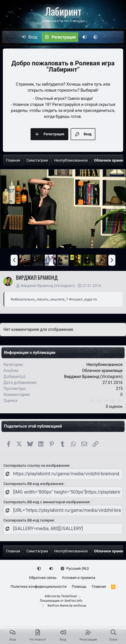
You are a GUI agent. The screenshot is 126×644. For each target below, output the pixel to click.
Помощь (79, 586)
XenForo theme (58, 606)
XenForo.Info (73, 601)
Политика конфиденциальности (39, 586)
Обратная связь (43, 578)
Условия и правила (78, 578)
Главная (99, 586)
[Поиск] (119, 37)
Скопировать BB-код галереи (29, 520)
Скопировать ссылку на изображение (36, 465)
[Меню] (10, 37)
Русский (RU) (75, 568)
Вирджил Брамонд (37, 286)
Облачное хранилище (103, 371)
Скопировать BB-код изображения (33, 484)
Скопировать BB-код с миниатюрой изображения (46, 502)
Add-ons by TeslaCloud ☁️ (63, 596)
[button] (95, 37)
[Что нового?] (107, 37)
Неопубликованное (104, 365)
